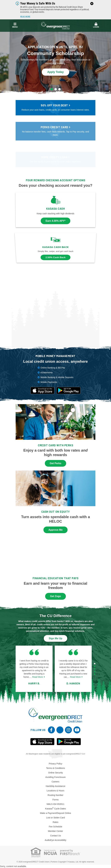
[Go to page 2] (95, 666)
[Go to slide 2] (56, 89)
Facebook (51, 730)
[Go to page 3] (95, 669)
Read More (25, 17)
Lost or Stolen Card (56, 818)
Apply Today (56, 72)
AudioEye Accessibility (55, 840)
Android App (69, 742)
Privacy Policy (55, 764)
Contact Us (55, 836)
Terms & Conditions (55, 768)
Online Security (56, 773)
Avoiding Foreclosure (55, 777)
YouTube (77, 730)
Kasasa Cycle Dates (55, 809)
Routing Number (55, 795)
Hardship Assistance (56, 786)
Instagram (68, 730)
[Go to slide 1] (52, 89)
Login (96, 25)
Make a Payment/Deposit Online (56, 813)
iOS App (42, 742)
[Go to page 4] (95, 671)
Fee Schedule (55, 827)
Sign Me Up (55, 638)
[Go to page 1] (95, 664)
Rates (56, 822)
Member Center (55, 831)
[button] (96, 25)
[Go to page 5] (95, 674)
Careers (55, 782)
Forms (55, 800)
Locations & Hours (55, 791)
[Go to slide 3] (59, 89)
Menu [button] (15, 25)
